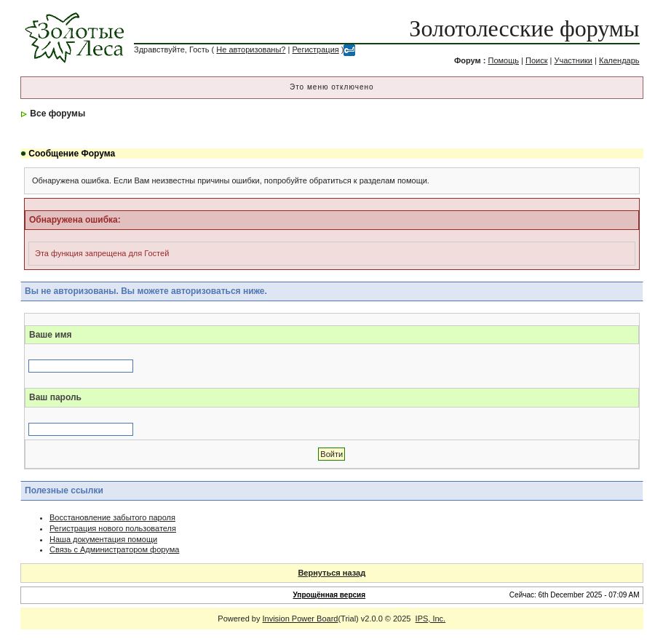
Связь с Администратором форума (114, 549)
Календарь (619, 60)
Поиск (536, 60)
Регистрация (315, 49)
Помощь (504, 60)
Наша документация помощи (103, 539)
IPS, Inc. (431, 619)
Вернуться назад (332, 573)
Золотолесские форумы (524, 28)
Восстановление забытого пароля (112, 517)
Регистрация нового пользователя (113, 528)
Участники (573, 60)
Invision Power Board (301, 619)
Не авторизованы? (251, 49)
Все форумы (57, 114)
